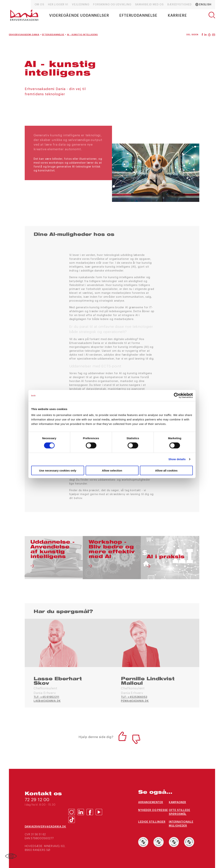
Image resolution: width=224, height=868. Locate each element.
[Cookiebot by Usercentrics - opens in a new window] (177, 396)
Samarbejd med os (149, 5)
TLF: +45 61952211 (46, 697)
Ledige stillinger (152, 822)
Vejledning (81, 5)
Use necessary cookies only (58, 470)
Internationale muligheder (181, 824)
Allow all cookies (166, 470)
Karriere (177, 16)
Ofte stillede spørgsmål (180, 812)
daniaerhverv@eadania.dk (45, 827)
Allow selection (112, 470)
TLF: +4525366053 (134, 697)
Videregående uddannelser (79, 16)
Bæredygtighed (180, 5)
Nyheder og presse (153, 810)
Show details (177, 459)
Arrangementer (151, 802)
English (203, 4)
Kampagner (178, 802)
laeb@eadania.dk (47, 701)
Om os (39, 5)
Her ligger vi (58, 5)
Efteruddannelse (138, 16)
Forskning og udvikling (112, 5)
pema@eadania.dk (135, 701)
